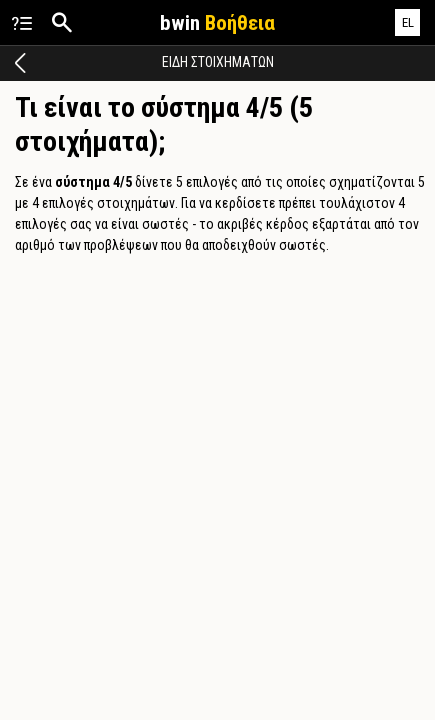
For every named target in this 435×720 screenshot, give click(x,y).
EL (408, 22)
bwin (217, 23)
